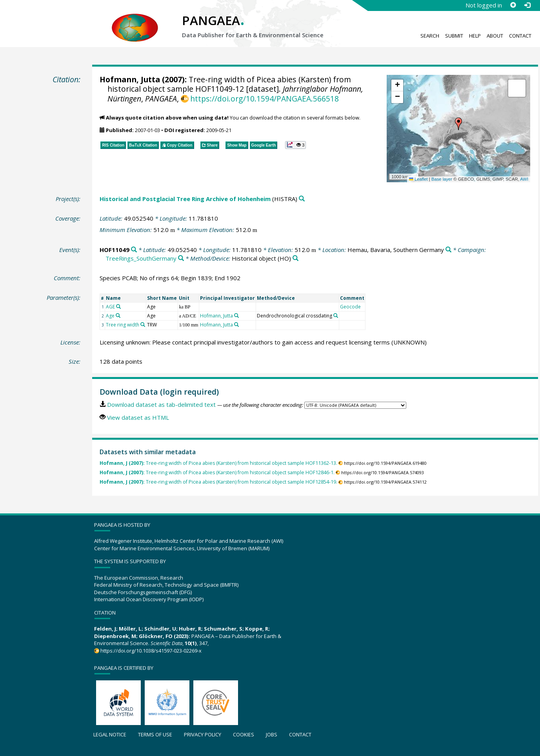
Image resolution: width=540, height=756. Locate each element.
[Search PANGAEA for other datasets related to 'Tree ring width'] (143, 325)
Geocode (350, 307)
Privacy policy (203, 734)
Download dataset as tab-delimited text (161, 404)
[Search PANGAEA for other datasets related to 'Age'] (118, 315)
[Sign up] (513, 5)
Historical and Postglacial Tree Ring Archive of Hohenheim (185, 199)
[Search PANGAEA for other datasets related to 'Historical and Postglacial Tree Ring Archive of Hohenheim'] (302, 199)
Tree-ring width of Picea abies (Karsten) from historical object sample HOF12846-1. (217, 472)
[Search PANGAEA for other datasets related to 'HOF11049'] (134, 250)
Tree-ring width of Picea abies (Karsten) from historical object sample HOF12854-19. (218, 482)
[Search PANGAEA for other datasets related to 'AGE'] (118, 306)
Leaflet (418, 179)
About (495, 36)
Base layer (442, 179)
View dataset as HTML (138, 417)
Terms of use (155, 734)
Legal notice (110, 734)
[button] (458, 124)
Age (110, 316)
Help (475, 36)
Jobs (272, 734)
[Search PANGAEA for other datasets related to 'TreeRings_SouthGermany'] (181, 258)
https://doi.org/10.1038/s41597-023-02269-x (151, 651)
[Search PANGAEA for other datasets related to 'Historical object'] (295, 258)
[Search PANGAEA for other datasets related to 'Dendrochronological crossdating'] (336, 315)
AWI (524, 179)
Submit (454, 36)
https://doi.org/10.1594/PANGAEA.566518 (265, 99)
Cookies (244, 734)
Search (430, 36)
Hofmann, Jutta (130, 79)
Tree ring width (123, 325)
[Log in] (527, 5)
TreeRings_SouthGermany (141, 258)
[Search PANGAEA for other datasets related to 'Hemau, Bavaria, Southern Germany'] (448, 250)
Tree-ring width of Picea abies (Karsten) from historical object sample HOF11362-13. (218, 463)
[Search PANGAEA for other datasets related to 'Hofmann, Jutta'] (236, 315)
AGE (110, 307)
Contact (520, 36)
